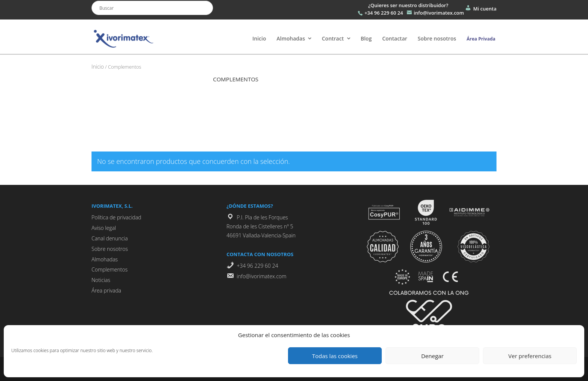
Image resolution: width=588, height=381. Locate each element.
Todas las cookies (335, 356)
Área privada (106, 290)
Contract (333, 38)
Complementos (109, 269)
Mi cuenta (480, 9)
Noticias (101, 280)
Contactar (395, 38)
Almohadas (291, 38)
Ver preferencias (530, 356)
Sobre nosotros (437, 38)
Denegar (432, 356)
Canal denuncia (110, 238)
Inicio (259, 38)
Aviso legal (104, 228)
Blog (366, 38)
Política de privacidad (116, 217)
